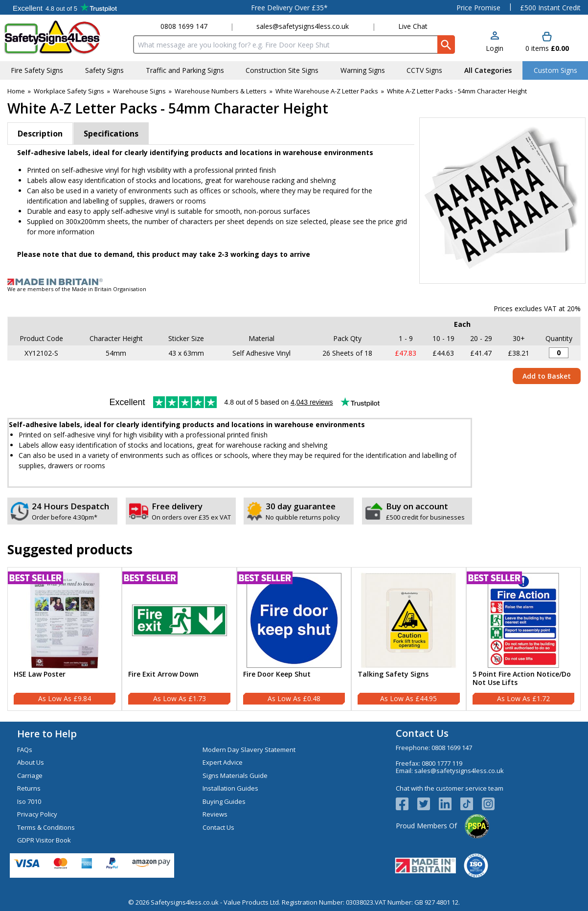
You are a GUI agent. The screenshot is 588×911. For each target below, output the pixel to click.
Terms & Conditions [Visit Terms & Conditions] (46, 827)
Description (40, 134)
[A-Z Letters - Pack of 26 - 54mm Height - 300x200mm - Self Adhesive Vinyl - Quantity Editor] (559, 353)
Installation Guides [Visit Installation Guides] (230, 788)
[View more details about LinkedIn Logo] (450, 804)
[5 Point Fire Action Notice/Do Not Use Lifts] (523, 639)
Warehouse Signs (139, 91)
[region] (65, 620)
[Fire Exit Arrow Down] (179, 639)
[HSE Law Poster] (65, 639)
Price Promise (478, 8)
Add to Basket (547, 376)
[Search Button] (446, 45)
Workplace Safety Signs (69, 91)
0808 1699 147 (184, 26)
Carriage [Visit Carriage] (30, 775)
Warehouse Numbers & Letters (221, 91)
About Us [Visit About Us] (31, 762)
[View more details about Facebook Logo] (407, 804)
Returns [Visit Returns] (29, 788)
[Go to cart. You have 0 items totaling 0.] (547, 42)
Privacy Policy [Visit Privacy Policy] (37, 814)
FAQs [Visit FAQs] (25, 750)
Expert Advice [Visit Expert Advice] (223, 762)
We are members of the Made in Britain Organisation (77, 289)
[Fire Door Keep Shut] (294, 639)
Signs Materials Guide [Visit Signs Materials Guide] (235, 775)
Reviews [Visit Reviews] (215, 814)
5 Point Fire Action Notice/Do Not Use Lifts (522, 679)
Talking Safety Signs (393, 674)
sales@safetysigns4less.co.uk (303, 26)
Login (495, 48)
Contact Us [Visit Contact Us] (218, 827)
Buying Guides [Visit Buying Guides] (224, 801)
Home (16, 91)
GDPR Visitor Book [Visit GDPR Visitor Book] (44, 840)
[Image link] (294, 282)
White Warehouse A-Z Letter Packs (327, 91)
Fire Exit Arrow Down (163, 674)
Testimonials (65, 7)
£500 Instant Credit (550, 8)
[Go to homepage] (61, 37)
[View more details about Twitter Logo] (428, 804)
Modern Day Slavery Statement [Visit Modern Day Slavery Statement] (249, 750)
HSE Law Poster (40, 674)
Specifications (111, 134)
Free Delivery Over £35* (289, 8)
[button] (495, 42)
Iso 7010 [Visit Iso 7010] (29, 801)
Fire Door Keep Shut (277, 674)
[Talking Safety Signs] (408, 639)
